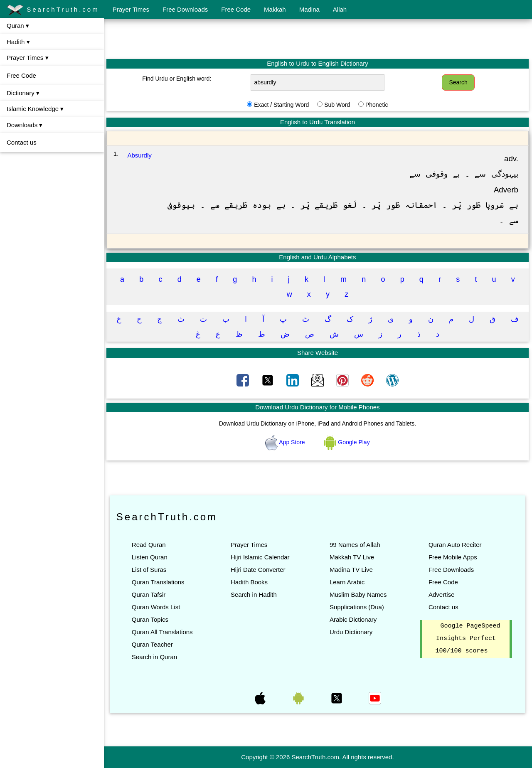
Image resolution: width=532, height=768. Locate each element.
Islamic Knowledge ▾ (35, 109)
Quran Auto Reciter (455, 545)
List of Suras (150, 570)
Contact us (22, 142)
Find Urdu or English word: (177, 79)
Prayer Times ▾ (28, 58)
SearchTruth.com (53, 10)
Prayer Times (131, 9)
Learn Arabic (347, 582)
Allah (340, 9)
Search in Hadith (254, 594)
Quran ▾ (18, 26)
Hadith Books (250, 582)
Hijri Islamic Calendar (261, 557)
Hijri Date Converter (259, 570)
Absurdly (140, 155)
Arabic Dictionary (353, 619)
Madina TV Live (352, 570)
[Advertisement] (318, 39)
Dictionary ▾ (23, 93)
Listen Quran (150, 557)
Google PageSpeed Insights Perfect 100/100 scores (468, 639)
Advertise (442, 594)
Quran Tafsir (149, 594)
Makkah (275, 9)
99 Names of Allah (355, 545)
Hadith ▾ (18, 42)
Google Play (347, 442)
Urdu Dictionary (351, 632)
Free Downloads (185, 9)
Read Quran (150, 545)
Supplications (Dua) (357, 607)
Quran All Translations (163, 632)
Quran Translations (159, 582)
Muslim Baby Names (359, 594)
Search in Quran (155, 657)
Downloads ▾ (25, 125)
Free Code (236, 9)
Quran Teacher (153, 644)
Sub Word (337, 105)
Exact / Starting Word (282, 105)
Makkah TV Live (352, 557)
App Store (286, 442)
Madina (309, 9)
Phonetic (377, 105)
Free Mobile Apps (453, 557)
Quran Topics (151, 619)
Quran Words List (157, 607)
